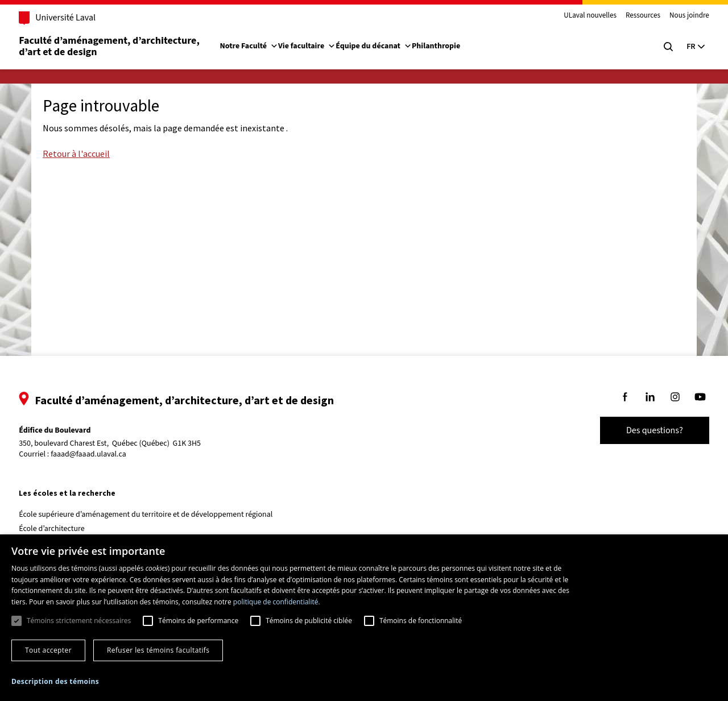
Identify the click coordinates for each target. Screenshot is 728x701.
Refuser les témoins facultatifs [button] (158, 650)
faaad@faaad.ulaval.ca (102, 454)
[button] (55, 681)
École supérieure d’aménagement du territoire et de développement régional (159, 515)
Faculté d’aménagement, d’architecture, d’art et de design (123, 46)
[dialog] (364, 618)
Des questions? (642, 430)
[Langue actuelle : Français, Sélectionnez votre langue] (682, 47)
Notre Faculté (262, 46)
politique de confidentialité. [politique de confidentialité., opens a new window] (277, 602)
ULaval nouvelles (578, 16)
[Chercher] (655, 47)
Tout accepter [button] (48, 650)
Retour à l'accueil (76, 154)
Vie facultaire (320, 46)
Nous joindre (676, 16)
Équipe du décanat (387, 46)
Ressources (630, 16)
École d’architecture (65, 529)
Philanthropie (449, 46)
